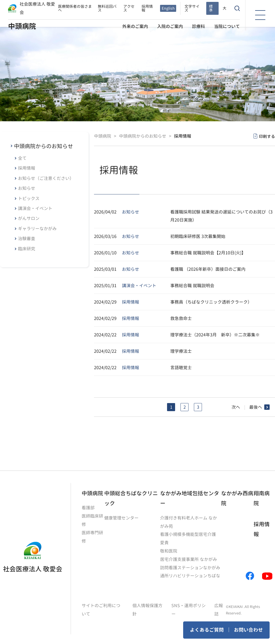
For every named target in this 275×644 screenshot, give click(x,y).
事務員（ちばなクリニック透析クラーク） (211, 302)
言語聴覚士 (181, 367)
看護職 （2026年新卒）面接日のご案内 (208, 269)
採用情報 (147, 8)
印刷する (267, 136)
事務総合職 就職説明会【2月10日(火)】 (208, 252)
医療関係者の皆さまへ (75, 8)
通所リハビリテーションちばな (190, 574)
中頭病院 (22, 26)
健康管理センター (121, 518)
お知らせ (27, 188)
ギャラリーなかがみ (37, 229)
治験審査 (27, 239)
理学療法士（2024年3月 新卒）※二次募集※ (215, 335)
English (168, 8)
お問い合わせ (248, 630)
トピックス (29, 198)
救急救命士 (181, 318)
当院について (227, 26)
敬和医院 (169, 550)
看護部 (88, 508)
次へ (236, 407)
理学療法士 (181, 351)
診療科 (198, 26)
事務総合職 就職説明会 (192, 285)
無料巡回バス (107, 8)
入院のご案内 (170, 26)
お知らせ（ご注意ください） (46, 178)
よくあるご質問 (207, 630)
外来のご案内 (135, 26)
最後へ (256, 407)
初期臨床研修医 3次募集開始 (198, 236)
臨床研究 (27, 249)
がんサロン (29, 218)
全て (22, 158)
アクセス (129, 8)
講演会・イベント (35, 208)
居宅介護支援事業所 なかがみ (189, 558)
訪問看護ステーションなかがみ (190, 566)
